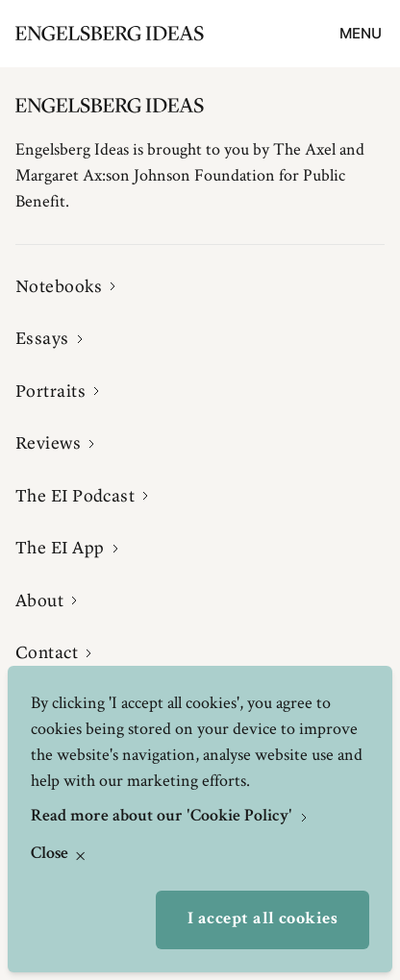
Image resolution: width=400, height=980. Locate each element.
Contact (47, 652)
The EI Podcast (75, 496)
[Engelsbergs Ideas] (110, 34)
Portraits (50, 391)
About (39, 600)
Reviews (48, 443)
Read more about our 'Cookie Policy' (163, 817)
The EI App (60, 548)
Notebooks (59, 286)
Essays (42, 338)
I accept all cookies (262, 919)
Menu (361, 33)
